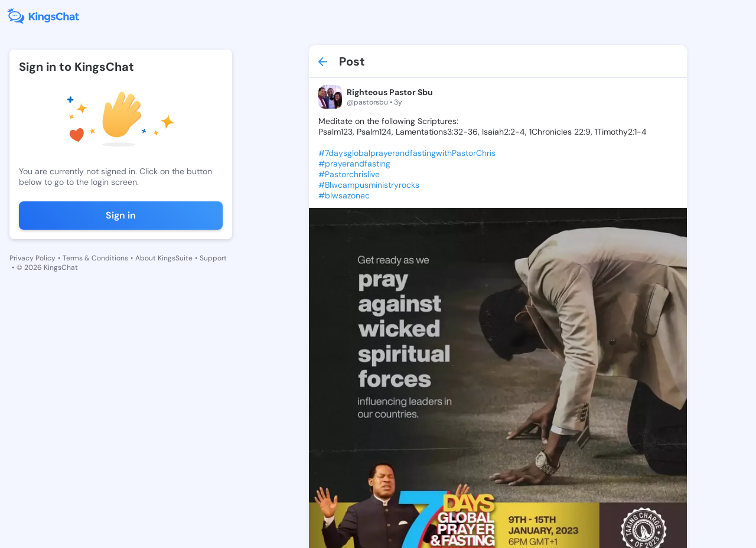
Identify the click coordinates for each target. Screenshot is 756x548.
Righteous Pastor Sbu (390, 92)
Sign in (121, 215)
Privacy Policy (32, 258)
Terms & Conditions (95, 258)
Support (213, 258)
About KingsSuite (164, 258)
